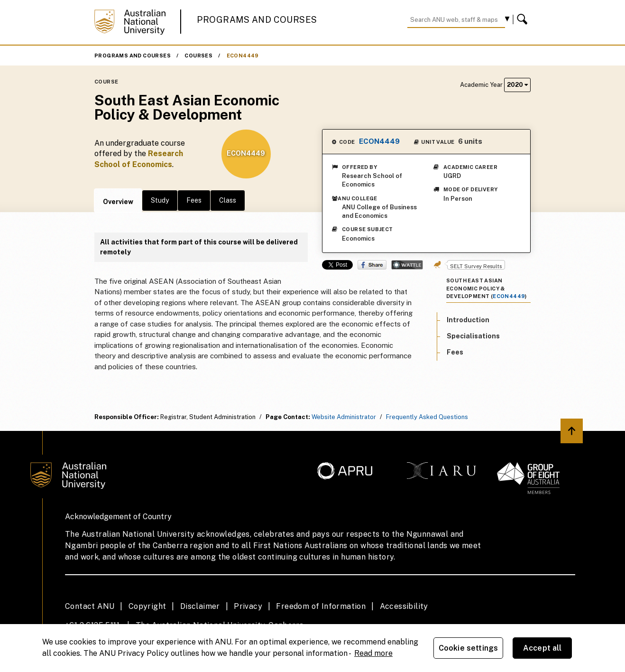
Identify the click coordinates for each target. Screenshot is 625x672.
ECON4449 (243, 56)
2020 (517, 85)
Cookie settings (468, 648)
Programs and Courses (257, 20)
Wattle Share (407, 265)
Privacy (248, 606)
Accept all (542, 648)
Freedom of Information (321, 606)
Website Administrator (344, 417)
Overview (118, 202)
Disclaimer (200, 606)
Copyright (147, 606)
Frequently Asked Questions (427, 417)
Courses (198, 56)
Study (160, 200)
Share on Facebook (372, 265)
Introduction (468, 320)
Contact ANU (90, 606)
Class (228, 200)
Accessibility (404, 606)
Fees (194, 200)
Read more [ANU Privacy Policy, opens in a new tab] (373, 653)
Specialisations (473, 336)
